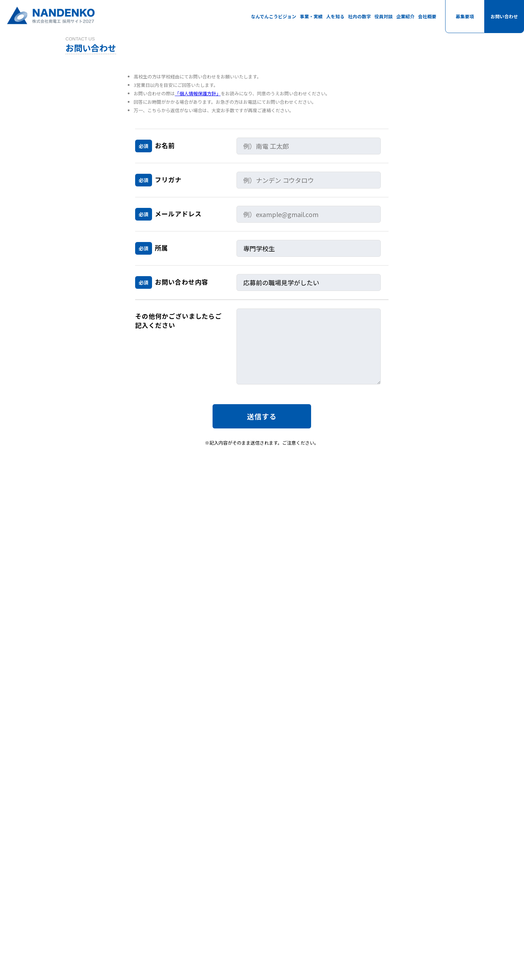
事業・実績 (311, 16)
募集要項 (465, 16)
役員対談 (384, 16)
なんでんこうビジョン (274, 16)
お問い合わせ (504, 16)
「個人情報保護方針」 (198, 101)
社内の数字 (359, 16)
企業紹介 (405, 16)
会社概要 (427, 16)
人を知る (335, 16)
